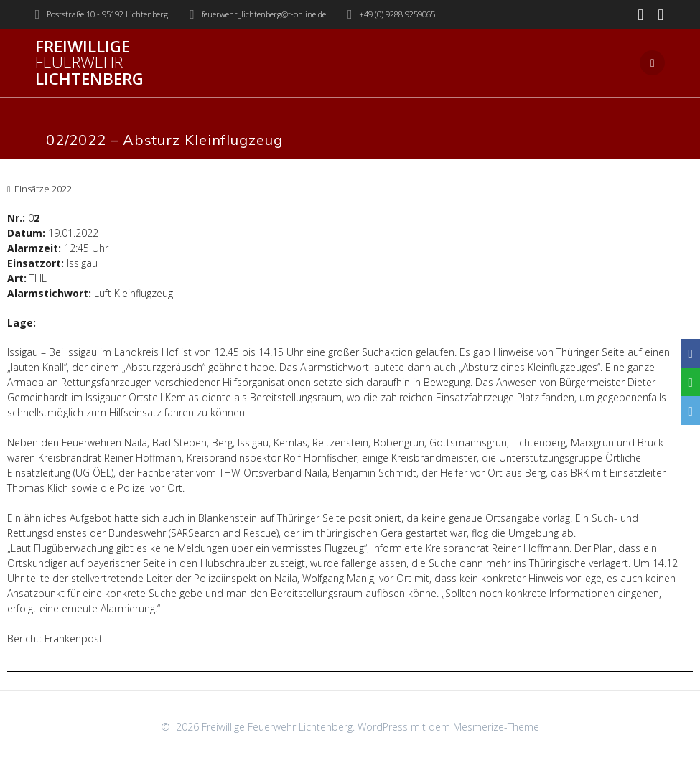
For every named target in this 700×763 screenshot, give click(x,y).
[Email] (690, 411)
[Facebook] (690, 353)
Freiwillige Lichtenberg (89, 63)
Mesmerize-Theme (496, 727)
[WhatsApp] (690, 382)
